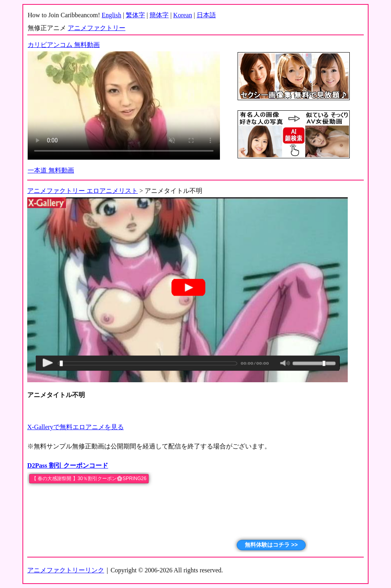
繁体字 (135, 15)
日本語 (206, 15)
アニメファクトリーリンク (66, 570)
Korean (182, 15)
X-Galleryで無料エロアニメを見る (76, 427)
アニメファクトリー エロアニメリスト (83, 191)
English (112, 15)
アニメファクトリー (97, 28)
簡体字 (159, 15)
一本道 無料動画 (51, 170)
